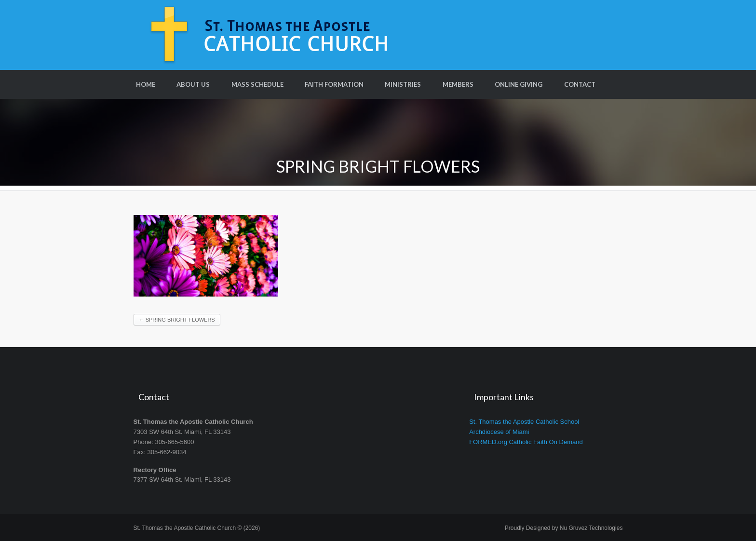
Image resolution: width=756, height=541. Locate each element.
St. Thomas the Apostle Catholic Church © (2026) (197, 528)
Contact (580, 84)
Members (458, 84)
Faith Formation (334, 84)
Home (146, 84)
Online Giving (519, 84)
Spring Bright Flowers (177, 320)
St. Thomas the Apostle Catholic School (524, 422)
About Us (193, 84)
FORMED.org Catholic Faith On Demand (526, 442)
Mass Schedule (257, 84)
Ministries (403, 84)
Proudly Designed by (564, 528)
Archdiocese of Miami (499, 432)
